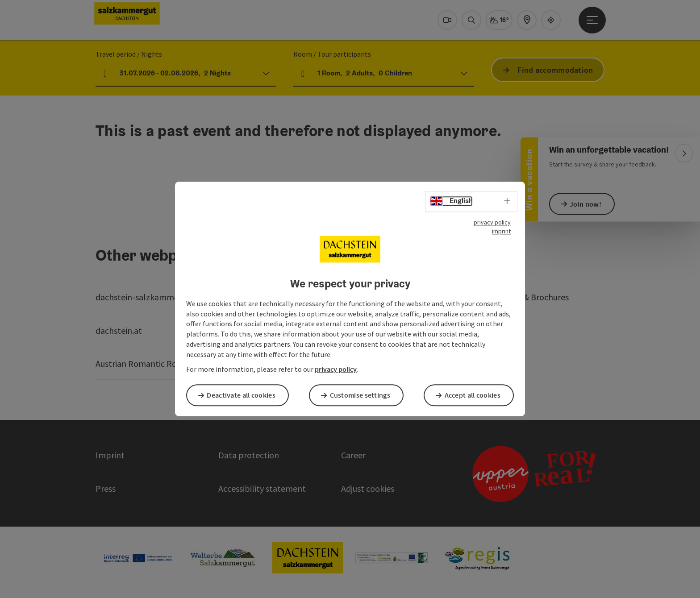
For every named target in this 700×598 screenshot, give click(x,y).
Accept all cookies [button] (476, 395)
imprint (501, 232)
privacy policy (492, 223)
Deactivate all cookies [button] (244, 395)
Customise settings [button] (363, 395)
